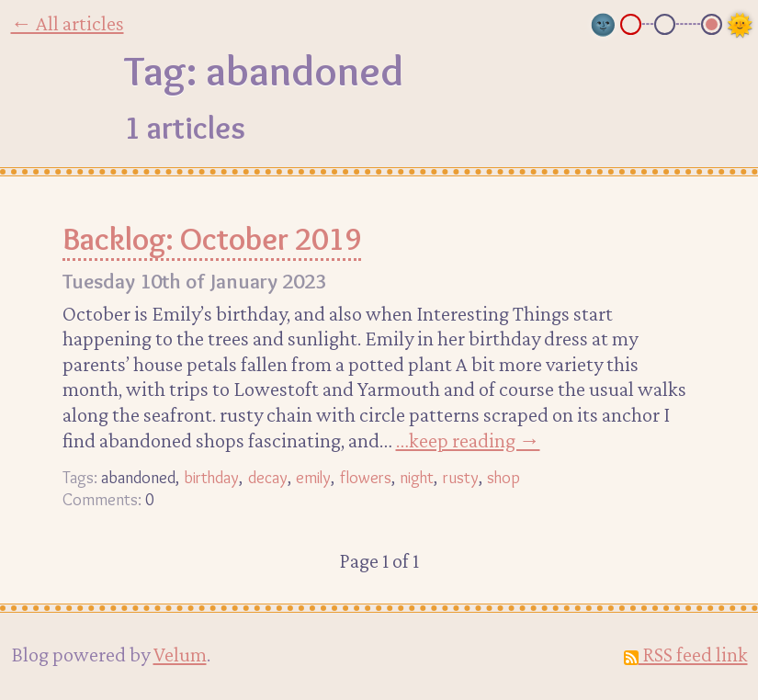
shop (503, 477)
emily (313, 477)
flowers (366, 477)
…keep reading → (468, 440)
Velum (180, 654)
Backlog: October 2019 (212, 239)
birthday (211, 477)
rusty (461, 477)
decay (268, 477)
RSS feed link (686, 654)
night (417, 477)
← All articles (68, 23)
